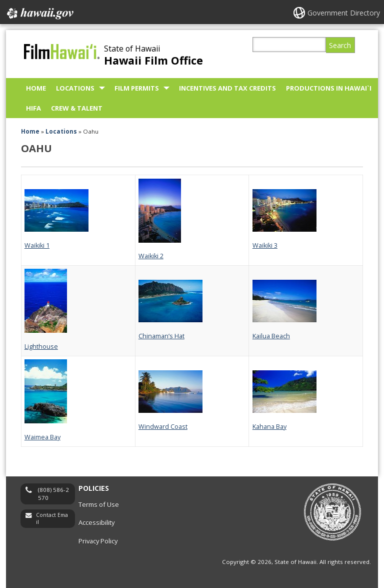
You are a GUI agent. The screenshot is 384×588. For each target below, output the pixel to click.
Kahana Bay (269, 427)
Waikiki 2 (151, 256)
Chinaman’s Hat (161, 336)
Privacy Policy (98, 541)
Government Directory (344, 13)
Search (340, 45)
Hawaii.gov (39, 14)
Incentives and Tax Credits (227, 88)
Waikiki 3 (265, 245)
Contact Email (52, 519)
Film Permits (137, 88)
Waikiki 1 (37, 245)
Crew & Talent (77, 108)
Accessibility (96, 522)
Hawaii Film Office (153, 60)
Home (36, 88)
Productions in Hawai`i (329, 88)
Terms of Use (99, 504)
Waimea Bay (42, 437)
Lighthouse (41, 347)
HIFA (33, 108)
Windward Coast (163, 427)
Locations (75, 88)
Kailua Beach (271, 336)
